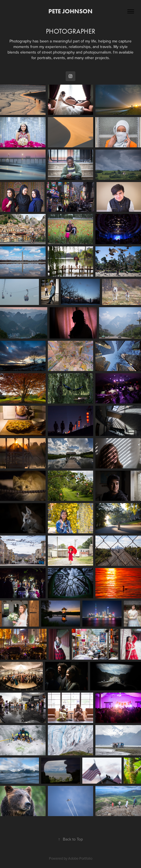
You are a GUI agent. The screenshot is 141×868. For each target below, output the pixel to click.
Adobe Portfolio (80, 858)
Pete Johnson (70, 11)
